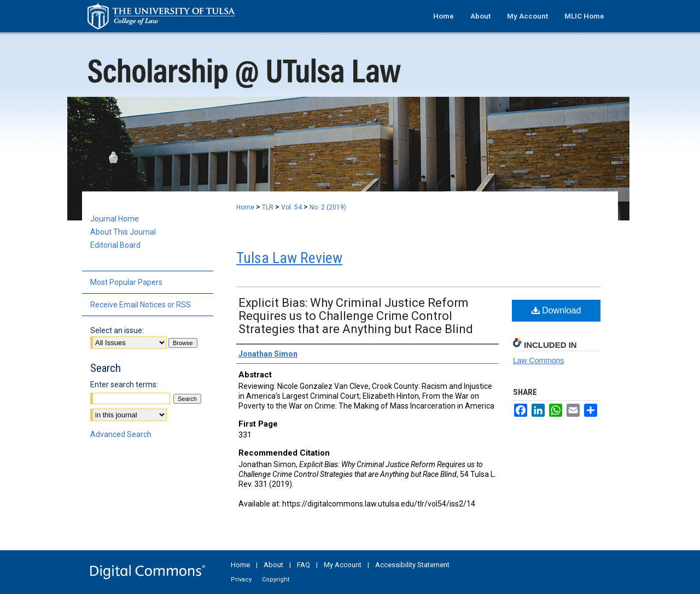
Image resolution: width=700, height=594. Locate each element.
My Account (343, 565)
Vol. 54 (291, 207)
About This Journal (123, 232)
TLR (268, 207)
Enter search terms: (124, 385)
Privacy (241, 580)
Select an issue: (117, 330)
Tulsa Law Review (289, 258)
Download (556, 310)
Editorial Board (115, 245)
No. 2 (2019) (328, 207)
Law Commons (538, 360)
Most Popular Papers (126, 282)
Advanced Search (121, 434)
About (273, 565)
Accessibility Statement (412, 565)
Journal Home (115, 219)
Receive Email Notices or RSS (141, 305)
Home (245, 207)
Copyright (276, 580)
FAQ (304, 565)
